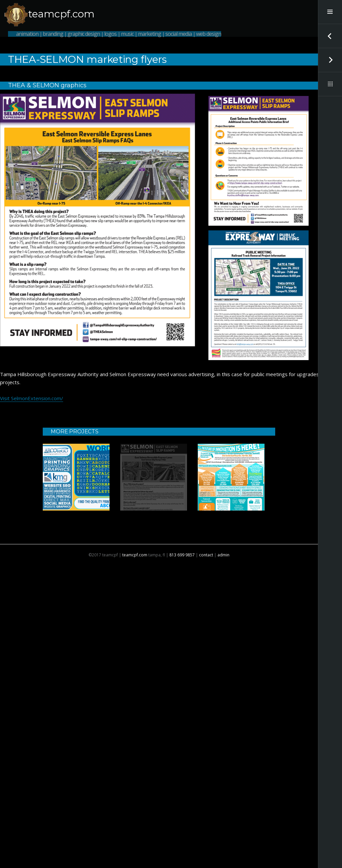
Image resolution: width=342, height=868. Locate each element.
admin (223, 555)
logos (110, 34)
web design (209, 34)
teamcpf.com (61, 14)
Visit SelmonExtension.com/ (32, 398)
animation (27, 34)
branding (53, 34)
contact (206, 555)
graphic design (84, 34)
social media (179, 34)
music (127, 34)
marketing (149, 34)
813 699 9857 (182, 555)
